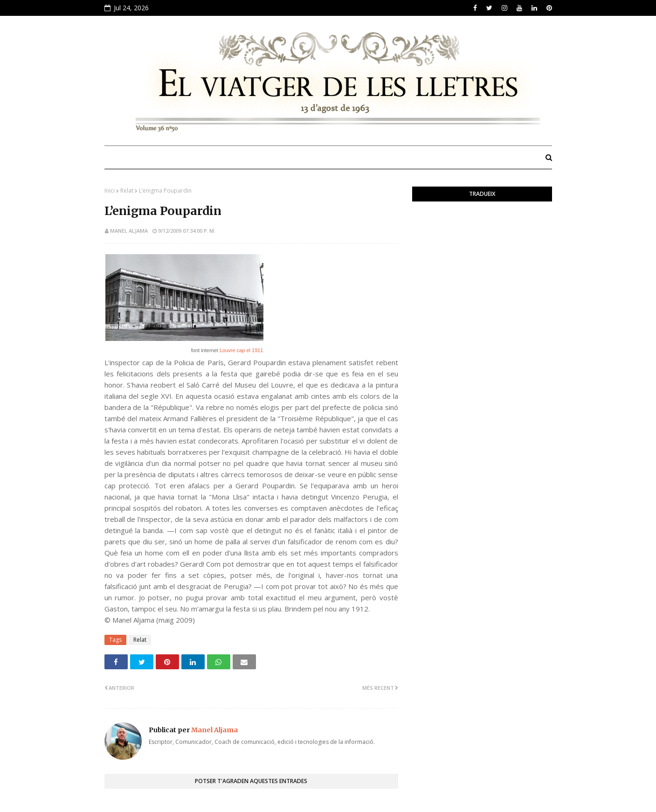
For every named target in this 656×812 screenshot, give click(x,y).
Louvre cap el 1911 (242, 350)
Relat (127, 191)
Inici (110, 191)
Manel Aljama (129, 231)
